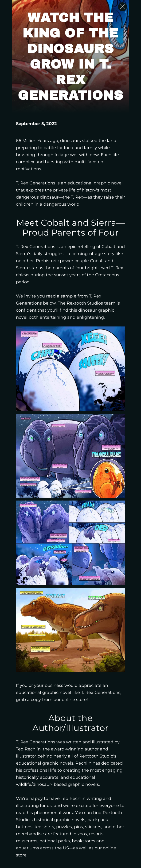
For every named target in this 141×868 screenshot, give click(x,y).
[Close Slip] (122, 7)
